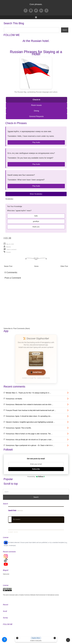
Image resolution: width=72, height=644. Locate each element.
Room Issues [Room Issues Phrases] (36, 105)
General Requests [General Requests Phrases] (36, 116)
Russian (9, 252)
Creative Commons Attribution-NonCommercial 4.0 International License (39, 595)
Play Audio (36, 142)
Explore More (36, 638)
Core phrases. (36, 4)
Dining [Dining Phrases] (36, 111)
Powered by (36, 477)
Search (17, 519)
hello (36, 216)
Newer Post (8, 266)
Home (36, 266)
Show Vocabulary (36, 194)
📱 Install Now (36, 372)
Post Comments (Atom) (22, 328)
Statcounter (6, 574)
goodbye (36, 221)
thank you (36, 227)
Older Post (64, 266)
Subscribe (36, 469)
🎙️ (5, 639)
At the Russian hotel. (36, 41)
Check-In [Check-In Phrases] (36, 100)
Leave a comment (11, 250)
